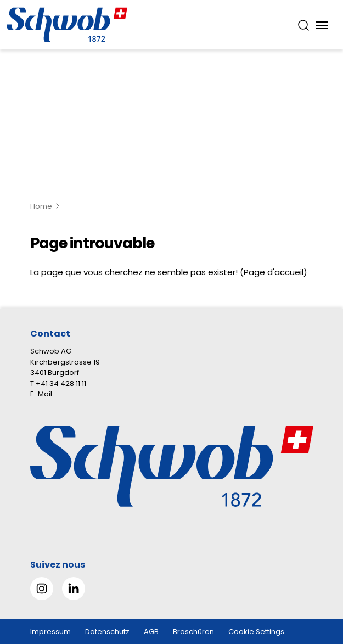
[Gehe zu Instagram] (42, 589)
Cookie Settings (256, 632)
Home (41, 206)
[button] (316, 575)
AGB (151, 632)
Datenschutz (107, 632)
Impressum (50, 632)
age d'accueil (276, 272)
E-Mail (41, 394)
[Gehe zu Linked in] (74, 589)
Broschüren (193, 632)
